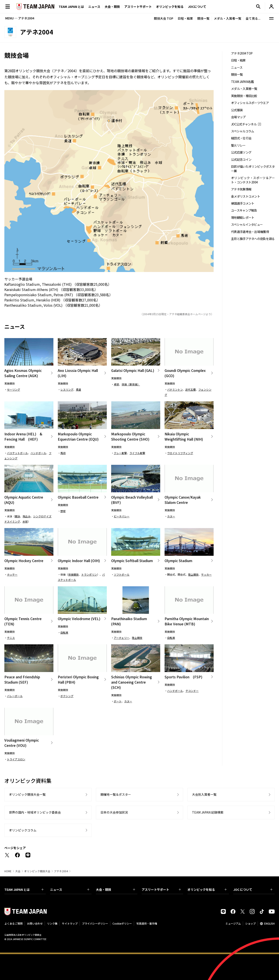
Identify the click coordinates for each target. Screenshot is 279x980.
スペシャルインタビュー (247, 225)
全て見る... (253, 18)
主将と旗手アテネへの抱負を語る (253, 239)
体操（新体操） (131, 384)
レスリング (67, 389)
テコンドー (192, 691)
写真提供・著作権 (147, 923)
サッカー (206, 574)
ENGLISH (269, 923)
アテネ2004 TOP (242, 53)
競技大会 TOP (164, 18)
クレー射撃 (120, 453)
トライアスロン (16, 759)
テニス (11, 638)
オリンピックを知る (170, 7)
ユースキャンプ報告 (244, 210)
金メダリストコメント (246, 196)
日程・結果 (185, 18)
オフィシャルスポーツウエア (250, 103)
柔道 (78, 389)
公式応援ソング (241, 152)
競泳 (17, 516)
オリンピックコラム (23, 830)
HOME (8, 871)
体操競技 (73, 574)
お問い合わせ (35, 923)
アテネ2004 (61, 871)
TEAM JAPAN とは (24, 889)
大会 (18, 871)
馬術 (63, 453)
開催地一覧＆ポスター (116, 794)
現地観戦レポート (243, 218)
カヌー (171, 516)
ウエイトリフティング (180, 453)
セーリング (14, 389)
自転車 (64, 632)
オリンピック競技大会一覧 (27, 794)
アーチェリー (122, 638)
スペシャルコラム (242, 131)
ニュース (94, 7)
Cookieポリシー (122, 923)
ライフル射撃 (137, 453)
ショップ (250, 923)
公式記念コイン (241, 160)
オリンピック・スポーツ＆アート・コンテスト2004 (253, 180)
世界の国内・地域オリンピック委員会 (35, 812)
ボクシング (67, 696)
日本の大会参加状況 (114, 812)
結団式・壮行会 (241, 138)
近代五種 (191, 389)
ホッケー (12, 574)
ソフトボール (122, 574)
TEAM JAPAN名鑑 (242, 82)
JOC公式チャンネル (244, 124)
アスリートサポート (138, 7)
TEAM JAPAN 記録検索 (208, 812)
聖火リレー (238, 145)
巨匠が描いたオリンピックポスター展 (253, 169)
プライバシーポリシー (95, 923)
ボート (118, 701)
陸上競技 (193, 574)
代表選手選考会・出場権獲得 (250, 232)
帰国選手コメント (243, 203)
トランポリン (89, 574)
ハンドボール (38, 453)
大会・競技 (116, 889)
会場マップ (238, 117)
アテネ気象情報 (241, 189)
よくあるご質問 (14, 923)
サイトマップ (70, 923)
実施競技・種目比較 (244, 96)
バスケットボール (17, 453)
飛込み (27, 516)
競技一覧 (203, 18)
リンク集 (52, 923)
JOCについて (197, 7)
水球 (25, 521)
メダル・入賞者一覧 (228, 18)
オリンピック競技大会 (37, 871)
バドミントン (175, 389)
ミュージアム (233, 923)
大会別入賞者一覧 (204, 794)
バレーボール (15, 696)
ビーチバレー (122, 516)
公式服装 (237, 110)
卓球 (116, 384)
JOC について (253, 889)
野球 (63, 511)
